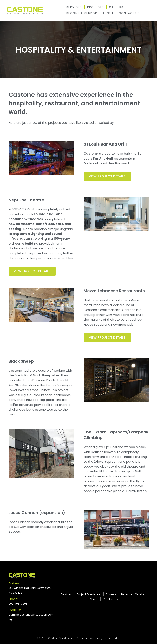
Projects (95, 7)
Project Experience (90, 594)
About (94, 599)
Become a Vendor (82, 13)
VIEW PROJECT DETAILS (32, 271)
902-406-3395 (18, 604)
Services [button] (74, 7)
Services (68, 594)
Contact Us (129, 13)
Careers (116, 7)
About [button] (108, 13)
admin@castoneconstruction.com (30, 615)
